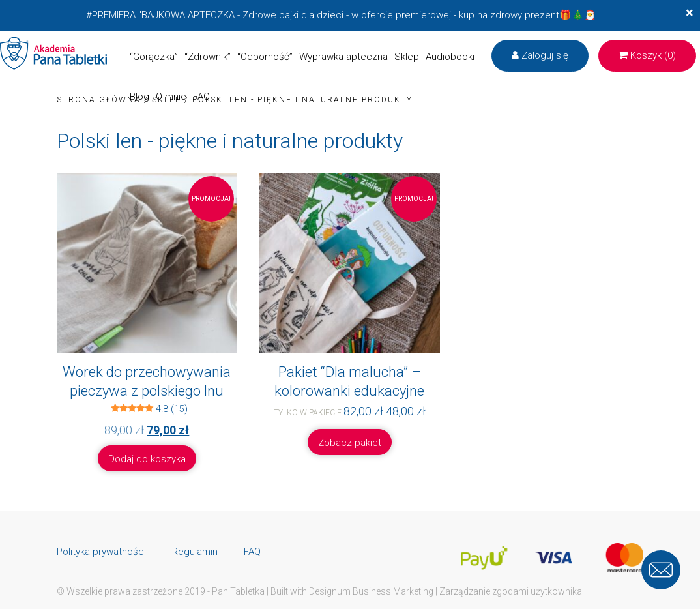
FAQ (201, 97)
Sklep (407, 57)
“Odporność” (265, 57)
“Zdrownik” (208, 57)
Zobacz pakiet (350, 443)
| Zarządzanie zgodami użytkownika (509, 591)
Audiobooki (450, 57)
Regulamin (195, 552)
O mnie (171, 97)
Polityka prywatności (101, 552)
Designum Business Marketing (371, 591)
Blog (139, 97)
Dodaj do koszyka (147, 459)
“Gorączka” (154, 57)
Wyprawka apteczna (343, 57)
